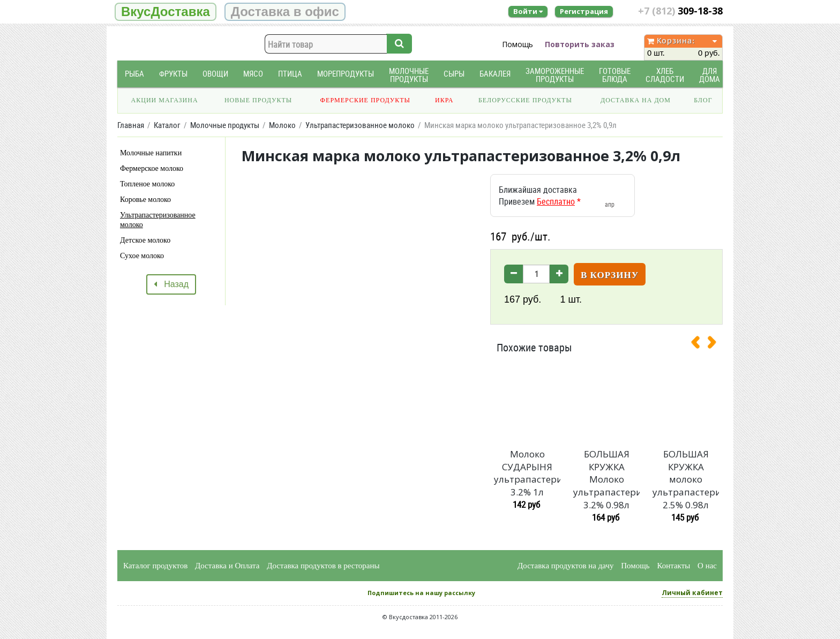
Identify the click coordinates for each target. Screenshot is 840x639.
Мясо (253, 74)
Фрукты (173, 74)
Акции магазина (165, 100)
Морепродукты (346, 74)
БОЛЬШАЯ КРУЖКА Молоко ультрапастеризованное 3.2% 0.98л (606, 479)
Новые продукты (258, 100)
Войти (528, 11)
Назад (171, 284)
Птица (290, 74)
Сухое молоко (142, 256)
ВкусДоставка (166, 12)
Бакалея (495, 74)
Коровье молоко (145, 200)
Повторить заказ (580, 44)
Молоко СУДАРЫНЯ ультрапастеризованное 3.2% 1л (527, 473)
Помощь (517, 44)
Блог (703, 100)
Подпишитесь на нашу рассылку (421, 593)
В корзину (610, 275)
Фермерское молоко (152, 168)
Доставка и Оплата (227, 566)
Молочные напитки (151, 153)
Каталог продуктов (155, 566)
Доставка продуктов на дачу (565, 566)
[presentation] (700, 344)
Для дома (710, 75)
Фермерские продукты (366, 100)
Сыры (454, 74)
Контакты (673, 566)
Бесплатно (556, 201)
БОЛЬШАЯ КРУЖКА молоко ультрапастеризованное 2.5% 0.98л (686, 479)
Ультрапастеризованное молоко (158, 220)
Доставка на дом (636, 100)
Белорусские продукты (525, 100)
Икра (444, 100)
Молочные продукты (409, 75)
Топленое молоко (147, 184)
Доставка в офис (285, 12)
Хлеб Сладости (665, 75)
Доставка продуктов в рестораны (323, 566)
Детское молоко (145, 240)
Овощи (215, 74)
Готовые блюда (615, 75)
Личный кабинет (692, 593)
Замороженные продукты (555, 75)
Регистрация (584, 11)
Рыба (134, 74)
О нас (707, 566)
